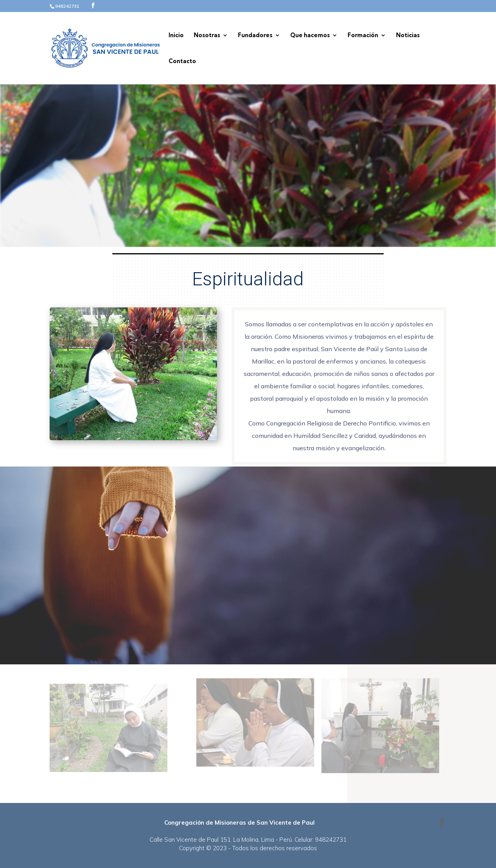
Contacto (182, 62)
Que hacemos (310, 36)
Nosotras (207, 36)
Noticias (408, 36)
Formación (363, 36)
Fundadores (255, 36)
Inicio (176, 36)
